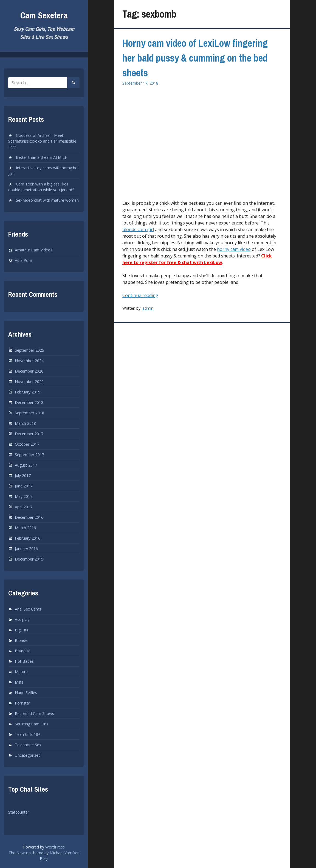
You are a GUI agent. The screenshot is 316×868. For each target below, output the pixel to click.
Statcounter (19, 812)
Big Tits (22, 630)
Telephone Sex (28, 745)
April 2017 (24, 507)
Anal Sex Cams (28, 609)
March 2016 (25, 528)
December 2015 (29, 559)
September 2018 (29, 413)
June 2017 (24, 486)
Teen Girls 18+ (28, 734)
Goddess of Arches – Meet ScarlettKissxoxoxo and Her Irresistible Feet (42, 141)
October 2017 (27, 444)
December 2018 (29, 402)
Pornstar (22, 703)
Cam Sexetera (44, 15)
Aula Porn (23, 260)
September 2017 (29, 455)
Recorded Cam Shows (34, 713)
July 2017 (23, 475)
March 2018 (25, 423)
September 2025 (29, 350)
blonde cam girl (138, 229)
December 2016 (29, 517)
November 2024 (29, 361)
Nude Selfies (26, 693)
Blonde (21, 640)
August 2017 (26, 465)
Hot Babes (24, 661)
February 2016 (28, 538)
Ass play (22, 619)
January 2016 (26, 549)
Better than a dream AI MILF (41, 157)
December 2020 (29, 371)
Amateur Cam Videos (34, 250)
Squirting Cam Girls (32, 724)
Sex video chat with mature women (47, 200)
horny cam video (234, 249)
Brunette (23, 651)
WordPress (55, 847)
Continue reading (150, 295)
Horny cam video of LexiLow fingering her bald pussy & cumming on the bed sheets (195, 58)
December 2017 (29, 434)
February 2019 (28, 392)
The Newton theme (26, 853)
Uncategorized (28, 755)
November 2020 (29, 382)
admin (148, 308)
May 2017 (24, 496)
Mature (21, 672)
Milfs (19, 682)
